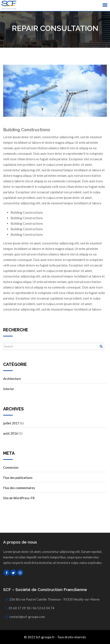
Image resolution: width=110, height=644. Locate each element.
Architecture (12, 379)
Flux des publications (18, 478)
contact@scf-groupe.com (27, 617)
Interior (9, 389)
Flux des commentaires (19, 488)
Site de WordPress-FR (19, 498)
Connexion (11, 467)
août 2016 (11, 433)
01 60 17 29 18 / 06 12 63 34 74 (31, 608)
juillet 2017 (11, 423)
